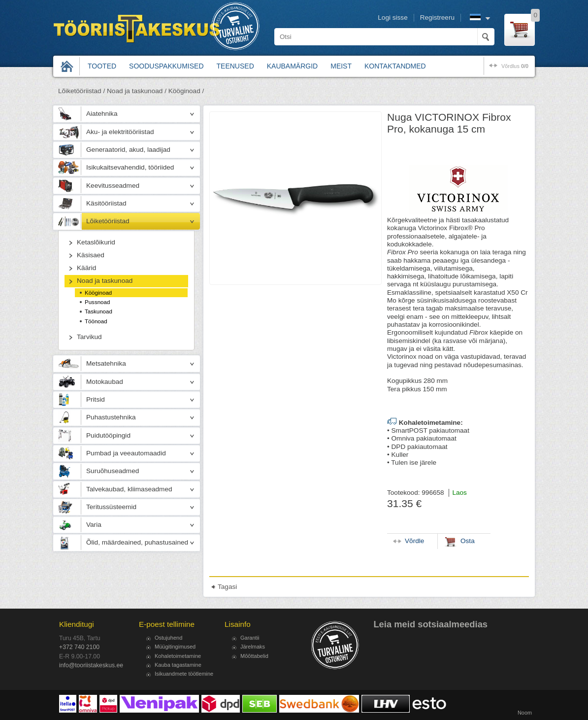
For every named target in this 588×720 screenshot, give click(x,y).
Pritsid (96, 399)
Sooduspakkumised (166, 66)
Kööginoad (98, 293)
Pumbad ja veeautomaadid (126, 453)
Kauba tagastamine (178, 665)
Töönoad (96, 321)
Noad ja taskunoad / (137, 91)
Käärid (86, 268)
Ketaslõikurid (96, 242)
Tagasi (227, 587)
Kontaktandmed (395, 66)
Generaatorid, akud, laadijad (128, 150)
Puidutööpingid (108, 435)
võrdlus (515, 66)
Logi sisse (392, 17)
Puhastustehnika (111, 417)
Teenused (235, 66)
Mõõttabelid (254, 656)
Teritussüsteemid (111, 507)
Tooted (102, 66)
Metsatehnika (106, 363)
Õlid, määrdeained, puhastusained (137, 542)
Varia (94, 525)
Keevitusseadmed (113, 186)
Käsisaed (91, 255)
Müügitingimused (175, 647)
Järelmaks (253, 647)
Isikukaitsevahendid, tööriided (130, 167)
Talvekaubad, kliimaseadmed (129, 489)
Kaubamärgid (292, 66)
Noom (525, 713)
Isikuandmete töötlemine (184, 674)
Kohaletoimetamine (178, 656)
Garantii (250, 638)
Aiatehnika (102, 114)
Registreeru (437, 17)
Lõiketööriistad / (82, 91)
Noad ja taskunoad (105, 281)
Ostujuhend (168, 638)
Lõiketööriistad (108, 221)
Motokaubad (105, 382)
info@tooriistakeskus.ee (91, 665)
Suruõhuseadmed (113, 471)
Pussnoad (97, 302)
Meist (341, 66)
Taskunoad (98, 311)
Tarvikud (89, 337)
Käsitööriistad (106, 203)
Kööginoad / (186, 91)
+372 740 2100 (79, 647)
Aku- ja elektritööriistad (120, 132)
